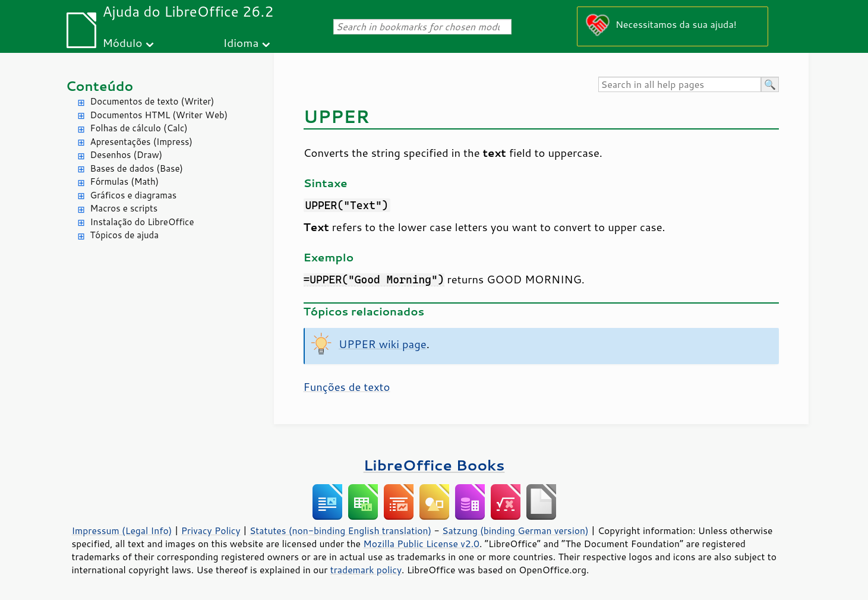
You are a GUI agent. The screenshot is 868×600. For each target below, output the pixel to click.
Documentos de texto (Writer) (152, 101)
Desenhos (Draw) (127, 155)
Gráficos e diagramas (134, 195)
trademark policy (366, 570)
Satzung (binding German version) (515, 530)
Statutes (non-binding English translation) (340, 530)
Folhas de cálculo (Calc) (139, 128)
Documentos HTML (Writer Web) (159, 115)
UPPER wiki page (383, 344)
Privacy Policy (211, 530)
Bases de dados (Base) (137, 168)
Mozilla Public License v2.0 (421, 544)
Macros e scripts (124, 208)
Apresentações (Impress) (142, 142)
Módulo (122, 42)
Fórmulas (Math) (125, 181)
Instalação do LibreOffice (142, 222)
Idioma (241, 42)
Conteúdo (100, 86)
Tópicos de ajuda (125, 235)
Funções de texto (347, 387)
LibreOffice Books (434, 465)
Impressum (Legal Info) (122, 530)
